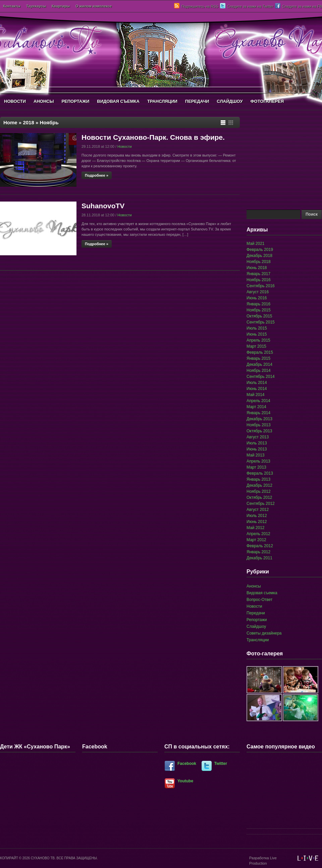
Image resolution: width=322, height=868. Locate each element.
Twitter (221, 764)
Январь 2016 (258, 304)
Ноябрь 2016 (259, 280)
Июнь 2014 (257, 389)
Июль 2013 (257, 443)
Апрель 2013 (258, 461)
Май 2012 (256, 528)
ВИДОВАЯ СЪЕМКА (118, 101)
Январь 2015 (258, 358)
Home (10, 122)
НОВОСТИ (15, 101)
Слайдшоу (256, 626)
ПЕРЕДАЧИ (197, 101)
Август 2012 (258, 510)
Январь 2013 (258, 479)
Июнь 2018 (257, 268)
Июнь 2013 (257, 449)
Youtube (185, 781)
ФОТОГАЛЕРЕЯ (267, 101)
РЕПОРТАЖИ (75, 101)
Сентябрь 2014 (261, 377)
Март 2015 (256, 346)
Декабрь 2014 (259, 364)
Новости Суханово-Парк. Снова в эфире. (153, 137)
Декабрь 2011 (259, 558)
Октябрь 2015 (259, 316)
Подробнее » (97, 175)
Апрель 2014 (258, 401)
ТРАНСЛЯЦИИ (162, 101)
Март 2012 (256, 540)
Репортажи (257, 620)
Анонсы (254, 586)
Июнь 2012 (257, 522)
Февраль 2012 (260, 546)
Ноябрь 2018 (259, 262)
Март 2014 (256, 407)
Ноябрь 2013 (259, 425)
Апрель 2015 (258, 340)
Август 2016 (258, 292)
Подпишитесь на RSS (200, 6)
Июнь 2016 (257, 298)
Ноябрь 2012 (259, 491)
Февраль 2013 (260, 473)
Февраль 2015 (260, 352)
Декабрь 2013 (259, 419)
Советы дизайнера (264, 633)
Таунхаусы (36, 6)
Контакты (12, 6)
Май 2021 (256, 244)
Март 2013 (256, 467)
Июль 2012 (257, 516)
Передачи (256, 613)
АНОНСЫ (44, 101)
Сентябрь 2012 (261, 504)
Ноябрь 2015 (259, 310)
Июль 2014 (257, 383)
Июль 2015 (257, 328)
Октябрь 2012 (259, 497)
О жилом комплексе (94, 6)
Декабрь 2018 (259, 256)
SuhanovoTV (103, 206)
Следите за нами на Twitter (250, 6)
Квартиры (61, 6)
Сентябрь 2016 (261, 286)
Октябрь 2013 (259, 431)
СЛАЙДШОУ (230, 101)
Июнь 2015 (257, 334)
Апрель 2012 (258, 534)
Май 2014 (256, 395)
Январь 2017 (258, 274)
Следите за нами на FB (302, 6)
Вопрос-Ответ (259, 600)
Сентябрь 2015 (261, 322)
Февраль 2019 (260, 250)
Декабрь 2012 (259, 485)
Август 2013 (258, 437)
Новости (125, 146)
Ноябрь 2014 (259, 371)
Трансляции (258, 640)
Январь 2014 (258, 413)
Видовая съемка (262, 593)
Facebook (187, 764)
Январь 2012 (258, 552)
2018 (28, 122)
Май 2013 (256, 455)
